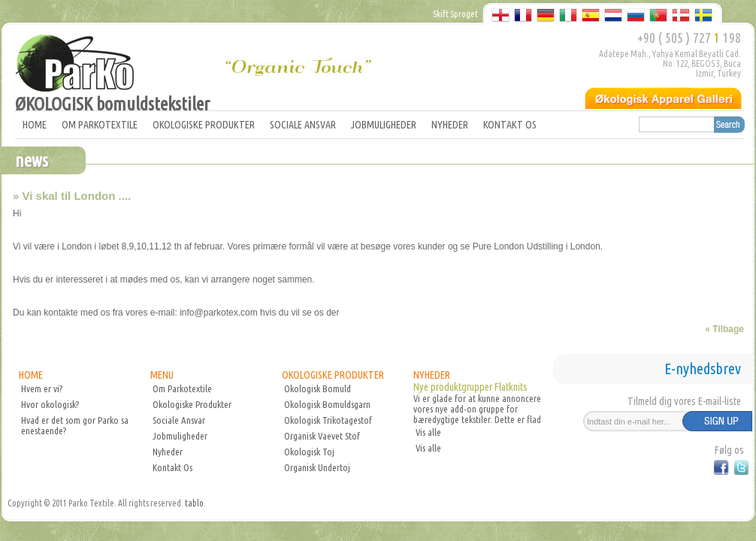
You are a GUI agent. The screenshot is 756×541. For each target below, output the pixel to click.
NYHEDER (450, 125)
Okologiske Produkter (192, 404)
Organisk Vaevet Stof (322, 436)
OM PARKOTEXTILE (100, 125)
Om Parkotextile (182, 388)
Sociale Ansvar (179, 420)
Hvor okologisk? (50, 404)
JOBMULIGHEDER (384, 125)
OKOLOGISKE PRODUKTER (204, 125)
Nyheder (168, 452)
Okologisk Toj (309, 452)
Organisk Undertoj (317, 467)
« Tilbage (724, 329)
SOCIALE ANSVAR (303, 125)
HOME (35, 125)
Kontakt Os (172, 467)
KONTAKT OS (510, 125)
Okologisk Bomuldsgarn (327, 404)
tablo (194, 503)
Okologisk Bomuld (318, 388)
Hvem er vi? (42, 388)
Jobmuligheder (180, 436)
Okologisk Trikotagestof (328, 420)
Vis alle (428, 432)
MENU (162, 375)
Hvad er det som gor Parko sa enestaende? (75, 425)
